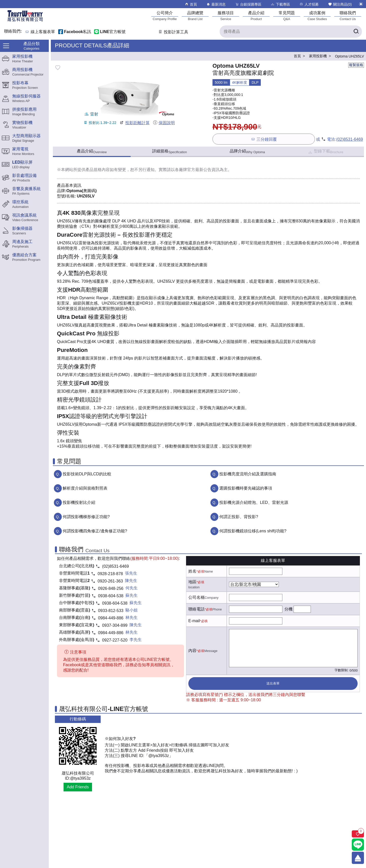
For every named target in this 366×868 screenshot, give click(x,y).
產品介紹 (92, 151)
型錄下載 (325, 152)
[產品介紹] (256, 16)
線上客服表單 (43, 32)
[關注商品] (358, 834)
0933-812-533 (111, 611)
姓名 (192, 571)
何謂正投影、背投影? (239, 517)
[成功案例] (317, 16)
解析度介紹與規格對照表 (85, 488)
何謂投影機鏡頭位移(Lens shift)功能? (253, 531)
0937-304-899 (115, 625)
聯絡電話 (196, 609)
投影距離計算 (134, 123)
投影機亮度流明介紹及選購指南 (248, 474)
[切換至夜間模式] (361, 4)
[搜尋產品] (291, 32)
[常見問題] (287, 16)
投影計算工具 (173, 32)
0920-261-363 (110, 581)
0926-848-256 (111, 588)
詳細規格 (170, 151)
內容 (192, 651)
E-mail (194, 621)
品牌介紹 (247, 151)
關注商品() (340, 4)
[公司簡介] (165, 16)
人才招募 (309, 4)
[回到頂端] (358, 858)
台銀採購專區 (248, 4)
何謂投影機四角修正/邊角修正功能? (95, 531)
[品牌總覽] (195, 16)
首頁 (191, 4)
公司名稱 (196, 597)
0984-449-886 (111, 618)
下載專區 (280, 4)
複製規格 (356, 65)
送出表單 (273, 683)
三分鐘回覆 (264, 139)
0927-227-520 (115, 640)
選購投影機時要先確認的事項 (246, 488)
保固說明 (164, 123)
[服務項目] (226, 16)
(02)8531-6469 (350, 139)
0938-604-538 (111, 596)
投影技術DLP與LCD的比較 (87, 474)
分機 (288, 609)
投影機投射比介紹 (79, 502)
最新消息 (216, 4)
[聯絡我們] (348, 16)
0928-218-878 (110, 574)
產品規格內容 (98, 170)
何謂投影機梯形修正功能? (86, 517)
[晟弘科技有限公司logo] (25, 21)
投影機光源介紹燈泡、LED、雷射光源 (254, 502)
